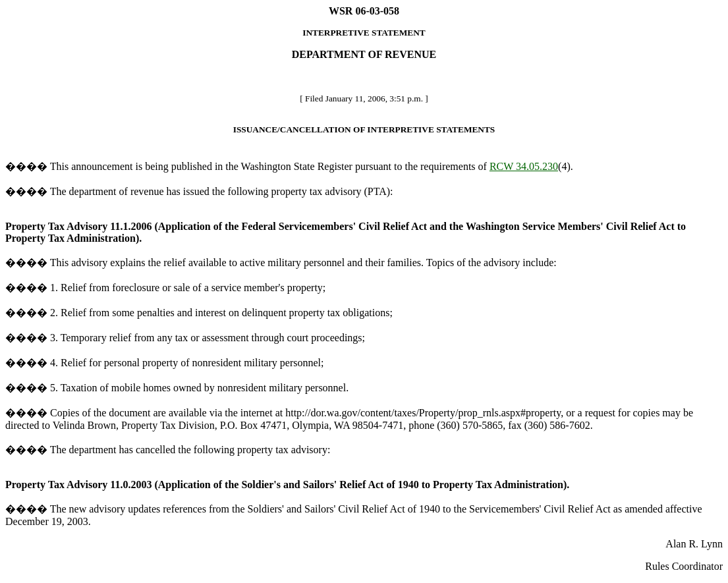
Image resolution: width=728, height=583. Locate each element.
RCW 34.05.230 (524, 166)
